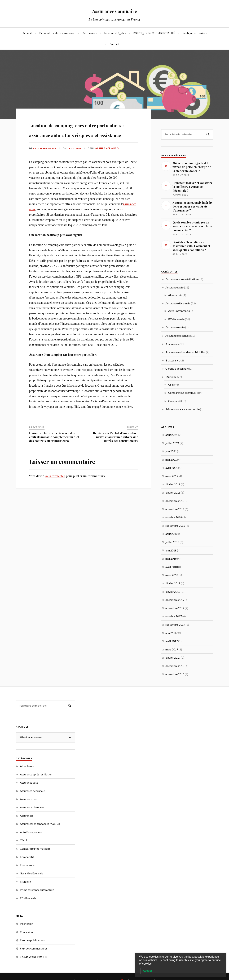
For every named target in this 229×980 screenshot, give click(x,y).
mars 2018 (172, 575)
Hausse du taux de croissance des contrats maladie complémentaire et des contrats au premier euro (54, 457)
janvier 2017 (173, 657)
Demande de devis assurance (57, 33)
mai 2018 (171, 558)
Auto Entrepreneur (179, 311)
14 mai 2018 (76, 168)
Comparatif (175, 401)
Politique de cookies (195, 33)
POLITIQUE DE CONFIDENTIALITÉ (154, 33)
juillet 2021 (172, 443)
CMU (172, 384)
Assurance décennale (178, 303)
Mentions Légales (115, 33)
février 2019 (173, 484)
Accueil (27, 33)
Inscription (27, 924)
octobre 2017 (174, 616)
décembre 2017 (175, 600)
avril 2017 (172, 641)
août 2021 (171, 435)
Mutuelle (171, 377)
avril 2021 (172, 468)
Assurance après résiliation (182, 279)
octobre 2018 (174, 517)
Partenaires (90, 33)
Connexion (26, 932)
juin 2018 (171, 550)
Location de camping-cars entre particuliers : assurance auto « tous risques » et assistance (81, 139)
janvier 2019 (173, 492)
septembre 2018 (175, 526)
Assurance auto (108, 168)
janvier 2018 (173, 592)
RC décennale (176, 319)
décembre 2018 (175, 501)
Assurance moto (175, 327)
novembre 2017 (175, 608)
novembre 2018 (175, 509)
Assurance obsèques (178, 336)
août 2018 (171, 534)
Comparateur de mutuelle (183, 393)
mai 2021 (171, 459)
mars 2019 (172, 476)
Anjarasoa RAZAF (45, 168)
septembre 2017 (175, 625)
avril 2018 (172, 567)
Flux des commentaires (34, 948)
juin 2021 (171, 451)
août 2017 (171, 633)
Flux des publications (33, 940)
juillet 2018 (172, 542)
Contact (114, 44)
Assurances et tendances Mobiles (185, 352)
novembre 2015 (175, 674)
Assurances (172, 344)
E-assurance (173, 360)
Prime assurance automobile (182, 409)
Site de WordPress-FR (33, 957)
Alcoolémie (175, 295)
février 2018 (173, 583)
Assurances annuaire (115, 10)
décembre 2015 (175, 666)
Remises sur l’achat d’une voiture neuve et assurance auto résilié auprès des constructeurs (116, 457)
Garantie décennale (177, 368)
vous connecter (55, 496)
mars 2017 (172, 649)
